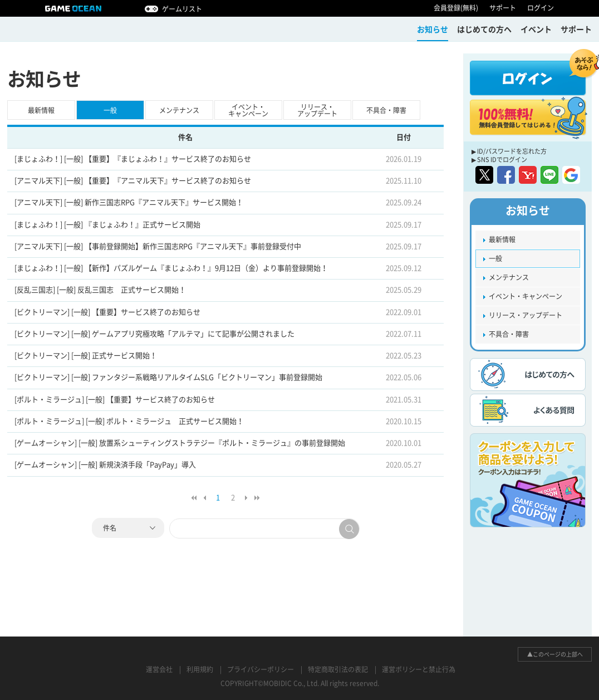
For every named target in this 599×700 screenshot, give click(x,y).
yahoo (528, 175)
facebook (506, 175)
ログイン (541, 8)
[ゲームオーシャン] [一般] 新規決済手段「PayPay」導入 (105, 465)
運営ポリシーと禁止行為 (419, 669)
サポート (503, 8)
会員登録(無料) (456, 8)
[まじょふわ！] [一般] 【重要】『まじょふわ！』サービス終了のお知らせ (133, 159)
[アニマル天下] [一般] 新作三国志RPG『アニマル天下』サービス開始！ (129, 202)
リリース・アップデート (317, 110)
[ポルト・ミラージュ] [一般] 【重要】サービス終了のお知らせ (115, 400)
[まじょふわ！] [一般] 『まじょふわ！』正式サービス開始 (107, 225)
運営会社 (159, 669)
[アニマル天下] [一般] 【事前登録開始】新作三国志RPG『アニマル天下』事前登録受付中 (158, 246)
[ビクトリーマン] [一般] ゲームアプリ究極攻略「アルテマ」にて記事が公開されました (154, 334)
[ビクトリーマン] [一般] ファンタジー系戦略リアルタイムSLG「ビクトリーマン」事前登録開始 (168, 377)
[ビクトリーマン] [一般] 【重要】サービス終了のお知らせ (107, 312)
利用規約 (200, 669)
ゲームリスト (182, 9)
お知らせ (433, 30)
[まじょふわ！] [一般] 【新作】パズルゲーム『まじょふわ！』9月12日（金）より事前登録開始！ (171, 268)
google (571, 175)
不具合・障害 (386, 110)
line (549, 175)
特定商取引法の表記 (338, 669)
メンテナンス (179, 110)
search (349, 529)
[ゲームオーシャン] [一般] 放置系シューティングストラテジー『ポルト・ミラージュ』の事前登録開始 (180, 443)
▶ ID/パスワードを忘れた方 (509, 151)
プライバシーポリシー (261, 669)
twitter (484, 175)
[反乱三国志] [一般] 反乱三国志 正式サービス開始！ (100, 290)
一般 (110, 110)
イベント (536, 30)
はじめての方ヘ (484, 30)
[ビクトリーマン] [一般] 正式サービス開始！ (86, 356)
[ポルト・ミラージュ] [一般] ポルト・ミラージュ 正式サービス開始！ (129, 421)
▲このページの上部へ (555, 654)
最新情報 (41, 110)
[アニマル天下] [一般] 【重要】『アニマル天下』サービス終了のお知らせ (133, 181)
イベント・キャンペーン (248, 110)
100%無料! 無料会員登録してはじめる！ (528, 118)
